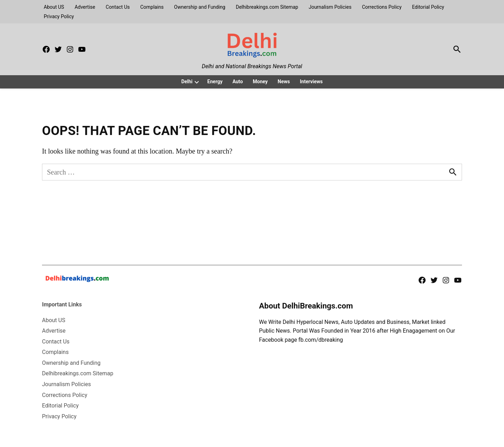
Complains (152, 7)
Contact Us (118, 7)
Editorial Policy (428, 7)
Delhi (187, 81)
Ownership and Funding (199, 7)
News (284, 81)
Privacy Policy (59, 16)
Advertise (85, 7)
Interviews (311, 81)
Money (260, 81)
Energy (215, 81)
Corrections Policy (382, 7)
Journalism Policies (330, 7)
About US (54, 7)
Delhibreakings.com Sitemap (267, 7)
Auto (238, 81)
